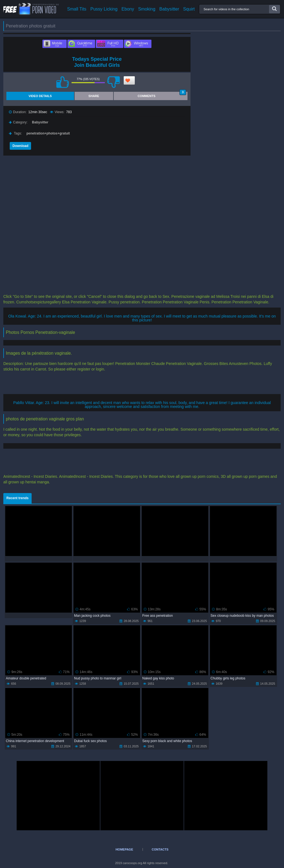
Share (94, 96)
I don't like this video (114, 82)
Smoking (147, 9)
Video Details (40, 96)
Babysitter (169, 9)
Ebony (128, 9)
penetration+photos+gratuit (48, 133)
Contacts (160, 849)
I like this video (63, 82)
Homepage (124, 849)
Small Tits (77, 9)
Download (20, 146)
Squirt (189, 9)
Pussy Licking (104, 9)
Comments (162, 95)
